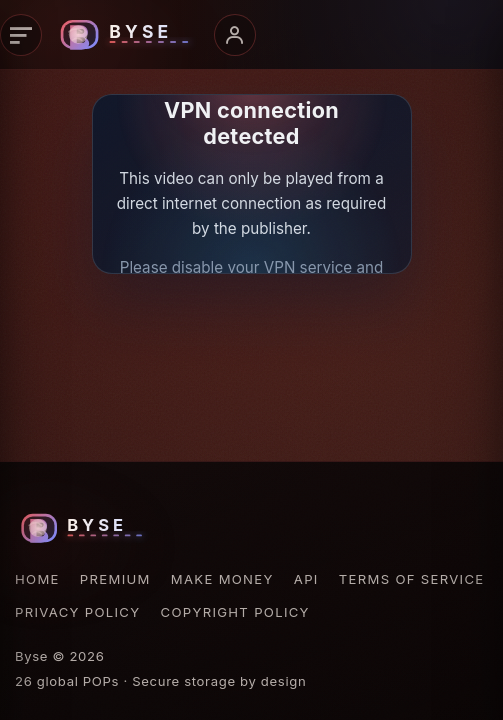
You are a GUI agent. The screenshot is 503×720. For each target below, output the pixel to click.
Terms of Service (412, 579)
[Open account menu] (235, 35)
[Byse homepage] (128, 35)
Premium (115, 579)
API (306, 579)
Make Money (222, 579)
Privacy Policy (77, 612)
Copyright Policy (235, 612)
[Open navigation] (21, 35)
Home (37, 579)
